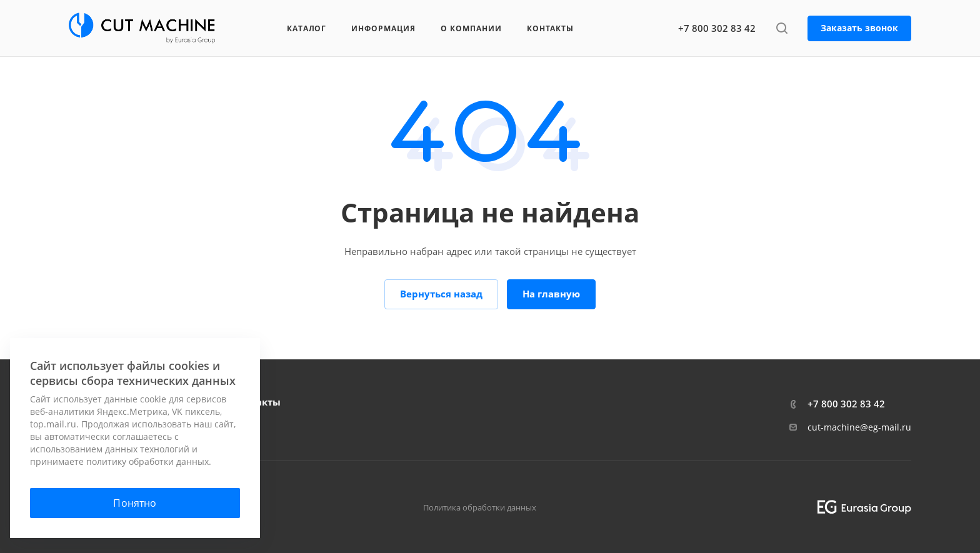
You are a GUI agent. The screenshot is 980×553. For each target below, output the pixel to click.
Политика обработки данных (480, 507)
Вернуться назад (441, 294)
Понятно (135, 503)
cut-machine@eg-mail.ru (859, 427)
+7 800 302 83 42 (717, 28)
